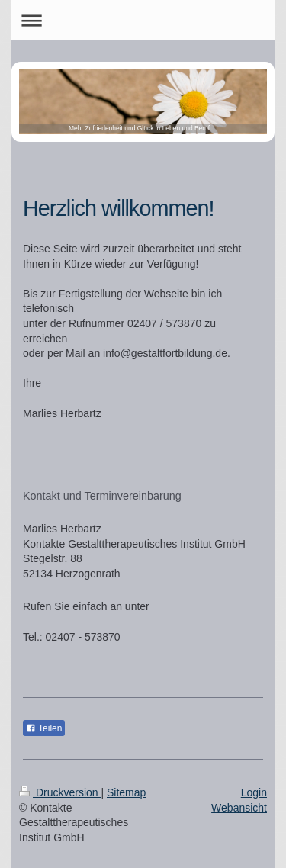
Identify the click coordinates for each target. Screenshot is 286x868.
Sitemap (126, 792)
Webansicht (239, 808)
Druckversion (60, 792)
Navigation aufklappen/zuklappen (143, 20)
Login (254, 792)
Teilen (44, 728)
